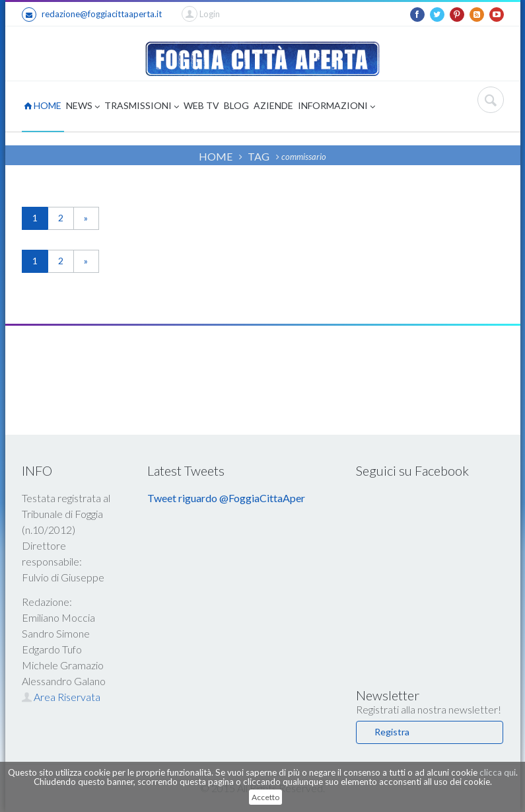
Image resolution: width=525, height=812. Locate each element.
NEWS (83, 107)
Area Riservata (61, 697)
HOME (43, 105)
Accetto (265, 797)
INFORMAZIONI (336, 107)
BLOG (236, 105)
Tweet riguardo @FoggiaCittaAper (226, 498)
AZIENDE (273, 105)
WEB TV (201, 105)
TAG (259, 156)
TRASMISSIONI (142, 107)
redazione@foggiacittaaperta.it (92, 15)
